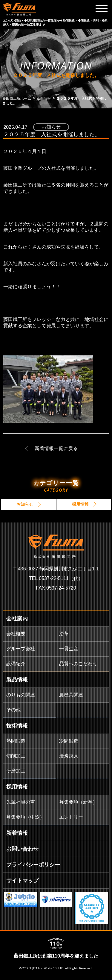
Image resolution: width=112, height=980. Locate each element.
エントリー (71, 817)
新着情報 (17, 833)
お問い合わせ (22, 849)
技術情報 (17, 726)
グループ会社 (21, 649)
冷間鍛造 (69, 741)
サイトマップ (22, 881)
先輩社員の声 (21, 802)
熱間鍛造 (16, 741)
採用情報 (17, 787)
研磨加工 (16, 771)
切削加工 (16, 756)
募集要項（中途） (25, 817)
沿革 (64, 634)
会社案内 (17, 619)
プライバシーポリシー (33, 865)
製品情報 (17, 680)
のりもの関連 (21, 695)
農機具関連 (71, 695)
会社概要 (16, 634)
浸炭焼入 (69, 756)
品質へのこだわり (78, 664)
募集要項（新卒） (78, 802)
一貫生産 (69, 649)
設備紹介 (16, 664)
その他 (13, 710)
